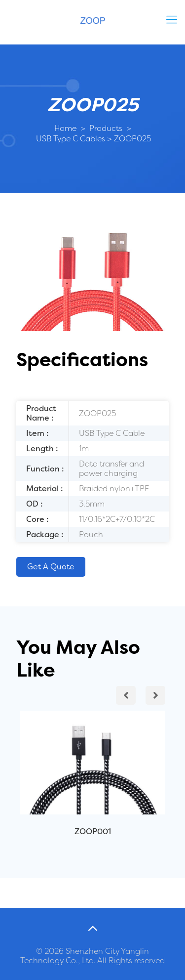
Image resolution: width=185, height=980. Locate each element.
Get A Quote (51, 567)
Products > (109, 128)
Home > (70, 128)
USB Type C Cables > (73, 139)
